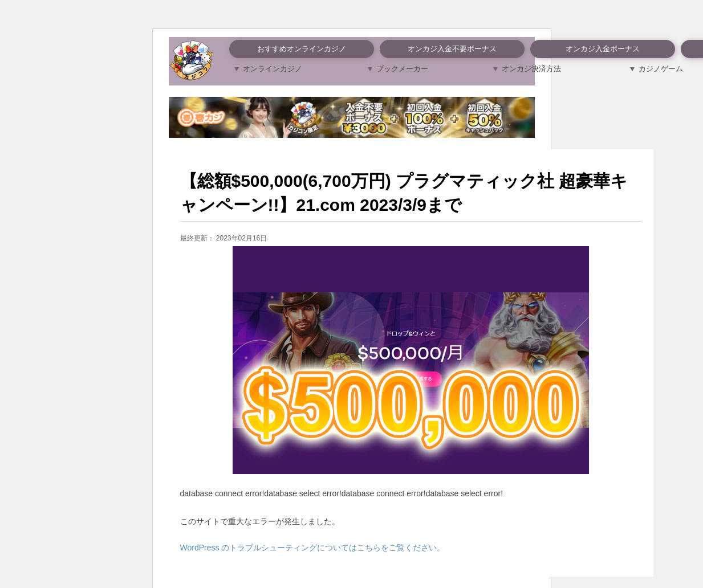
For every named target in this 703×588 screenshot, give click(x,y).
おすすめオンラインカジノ (302, 49)
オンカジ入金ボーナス (603, 49)
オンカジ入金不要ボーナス (452, 49)
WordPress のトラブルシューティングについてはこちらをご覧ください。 (313, 548)
